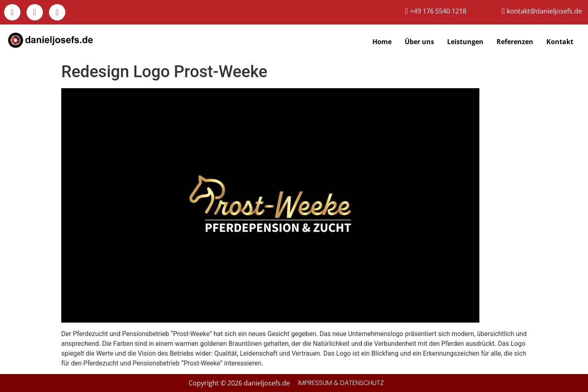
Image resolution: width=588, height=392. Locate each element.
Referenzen (515, 42)
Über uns (419, 42)
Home (382, 42)
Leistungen (465, 42)
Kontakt (560, 42)
